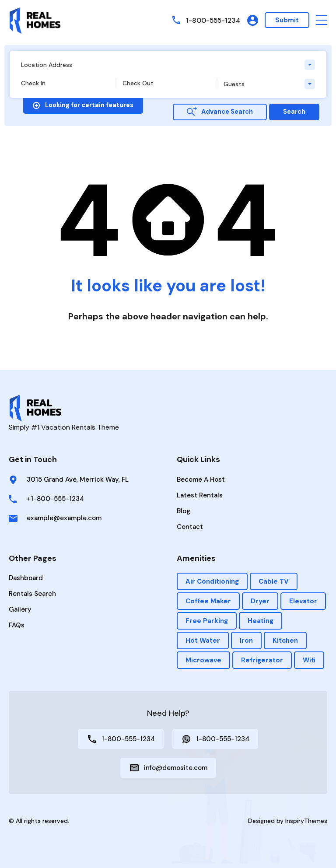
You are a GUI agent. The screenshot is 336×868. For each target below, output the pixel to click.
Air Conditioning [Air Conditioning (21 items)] (212, 581)
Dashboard (26, 578)
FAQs (17, 625)
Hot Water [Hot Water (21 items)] (203, 640)
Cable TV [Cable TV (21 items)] (274, 581)
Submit (287, 20)
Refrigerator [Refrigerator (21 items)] (262, 660)
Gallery (20, 609)
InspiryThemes (306, 821)
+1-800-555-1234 (55, 499)
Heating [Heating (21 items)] (261, 621)
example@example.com (64, 518)
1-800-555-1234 (212, 20)
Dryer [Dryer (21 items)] (260, 601)
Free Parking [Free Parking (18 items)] (207, 621)
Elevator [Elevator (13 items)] (303, 601)
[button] (322, 20)
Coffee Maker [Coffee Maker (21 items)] (208, 601)
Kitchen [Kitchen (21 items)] (285, 640)
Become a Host (201, 479)
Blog (184, 511)
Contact (190, 527)
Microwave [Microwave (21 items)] (203, 660)
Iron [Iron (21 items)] (246, 640)
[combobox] (168, 65)
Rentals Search (32, 594)
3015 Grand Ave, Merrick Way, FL (78, 479)
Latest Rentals (200, 495)
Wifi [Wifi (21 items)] (309, 660)
